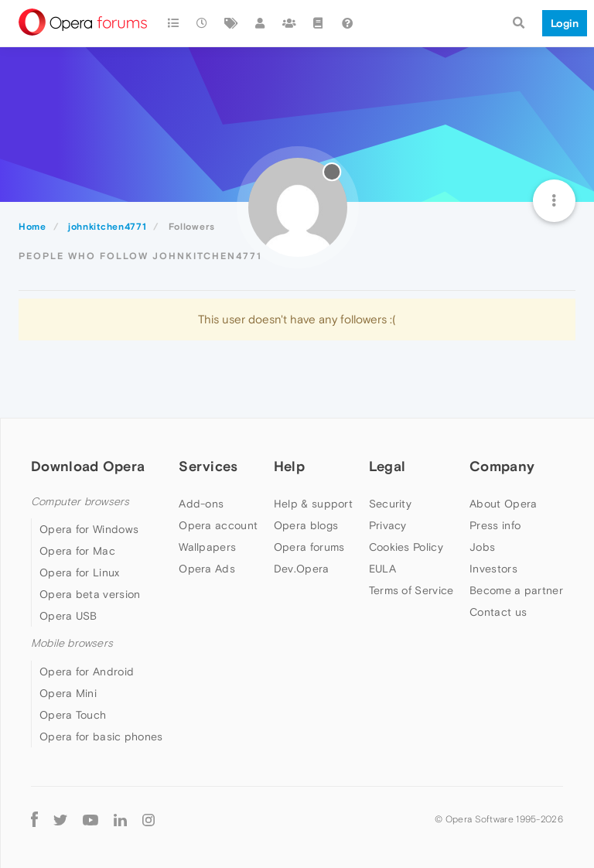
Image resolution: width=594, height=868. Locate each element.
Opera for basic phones (101, 736)
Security (390, 504)
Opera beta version (90, 594)
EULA (382, 569)
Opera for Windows (89, 529)
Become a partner (516, 590)
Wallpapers (207, 547)
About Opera (503, 504)
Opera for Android (87, 672)
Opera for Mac (77, 551)
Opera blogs (306, 525)
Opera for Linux (80, 572)
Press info (495, 525)
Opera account (218, 525)
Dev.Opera (302, 569)
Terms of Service (411, 590)
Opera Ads (207, 569)
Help (289, 466)
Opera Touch (73, 715)
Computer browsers (80, 502)
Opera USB (68, 616)
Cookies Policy (406, 547)
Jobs (482, 547)
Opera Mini (68, 693)
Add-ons (201, 504)
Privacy (388, 525)
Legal (387, 466)
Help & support (313, 504)
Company (502, 466)
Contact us (498, 612)
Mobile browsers (72, 643)
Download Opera (88, 466)
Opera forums (309, 547)
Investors (493, 569)
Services (208, 466)
